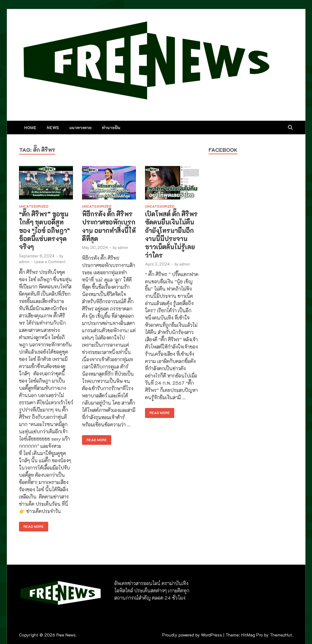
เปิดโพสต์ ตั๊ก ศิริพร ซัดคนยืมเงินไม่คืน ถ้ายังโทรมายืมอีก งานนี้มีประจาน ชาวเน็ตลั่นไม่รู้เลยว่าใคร (171, 234)
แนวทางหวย (80, 128)
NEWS (53, 128)
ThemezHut (281, 635)
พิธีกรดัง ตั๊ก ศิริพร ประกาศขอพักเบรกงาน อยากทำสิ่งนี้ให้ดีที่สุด (109, 226)
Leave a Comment (50, 261)
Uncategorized (34, 206)
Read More (31, 525)
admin (24, 261)
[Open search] (290, 128)
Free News (66, 635)
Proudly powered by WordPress (192, 635)
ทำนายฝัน (111, 128)
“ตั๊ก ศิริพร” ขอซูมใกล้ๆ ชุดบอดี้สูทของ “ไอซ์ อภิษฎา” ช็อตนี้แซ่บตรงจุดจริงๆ (44, 230)
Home (30, 128)
